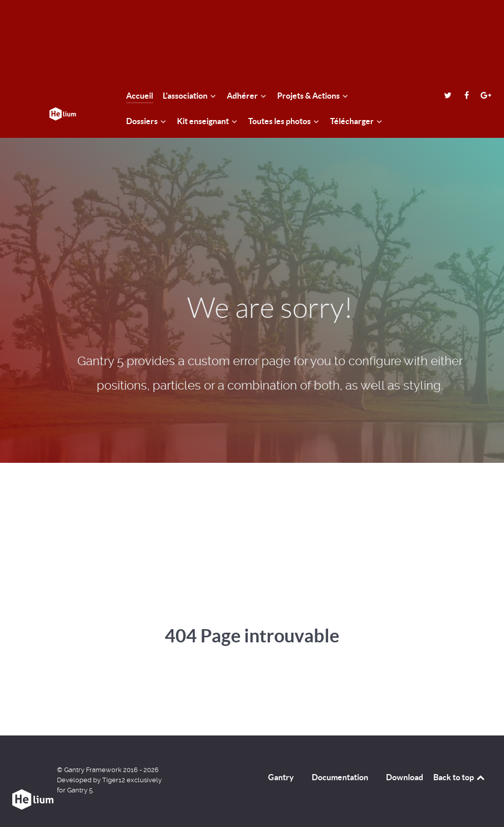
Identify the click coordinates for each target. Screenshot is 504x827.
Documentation (340, 777)
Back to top (460, 777)
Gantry (281, 777)
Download (405, 777)
